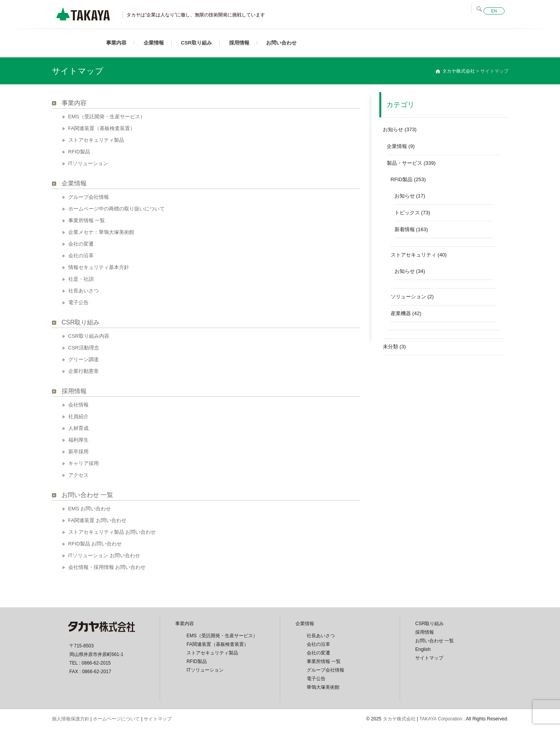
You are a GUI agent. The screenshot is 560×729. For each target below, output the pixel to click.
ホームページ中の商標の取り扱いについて (116, 209)
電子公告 (78, 302)
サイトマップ (429, 658)
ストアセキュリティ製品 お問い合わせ (112, 532)
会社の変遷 (81, 244)
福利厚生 (78, 440)
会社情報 (78, 405)
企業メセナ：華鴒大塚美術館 (101, 232)
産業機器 (401, 313)
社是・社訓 (81, 279)
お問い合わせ (281, 43)
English (423, 649)
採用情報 (239, 43)
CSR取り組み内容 (89, 336)
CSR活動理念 (84, 348)
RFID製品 (79, 152)
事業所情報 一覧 (87, 220)
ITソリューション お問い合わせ (104, 555)
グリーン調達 (84, 359)
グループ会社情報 (89, 197)
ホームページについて (116, 719)
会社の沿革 (81, 256)
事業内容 (116, 43)
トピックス (407, 213)
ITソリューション (88, 163)
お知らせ (393, 129)
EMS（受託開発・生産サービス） (107, 117)
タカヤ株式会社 (399, 719)
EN (494, 11)
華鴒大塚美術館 (323, 687)
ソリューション (408, 297)
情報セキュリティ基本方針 (99, 267)
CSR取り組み (196, 43)
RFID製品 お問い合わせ (95, 544)
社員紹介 (78, 416)
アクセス (78, 475)
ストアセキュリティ (413, 255)
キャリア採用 (84, 463)
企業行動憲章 (84, 371)
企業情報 (154, 43)
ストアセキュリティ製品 (96, 140)
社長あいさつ (84, 291)
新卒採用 (78, 452)
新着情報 (405, 229)
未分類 (390, 347)
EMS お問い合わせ (90, 509)
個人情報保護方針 (71, 719)
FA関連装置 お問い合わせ (98, 520)
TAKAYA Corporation (441, 719)
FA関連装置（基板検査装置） (102, 128)
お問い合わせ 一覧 (87, 495)
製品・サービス (404, 163)
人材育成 (78, 428)
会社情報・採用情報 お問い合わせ (107, 567)
